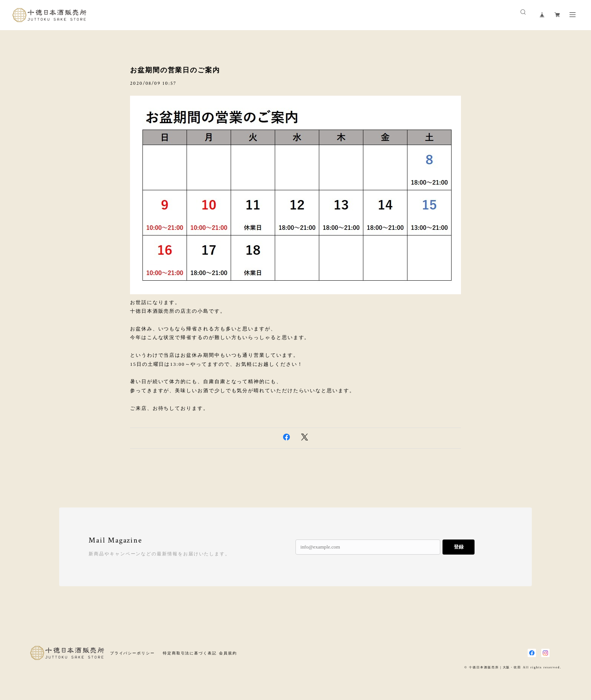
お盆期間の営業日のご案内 (175, 70)
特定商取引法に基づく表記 (190, 653)
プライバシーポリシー (132, 653)
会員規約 (228, 653)
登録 (459, 547)
